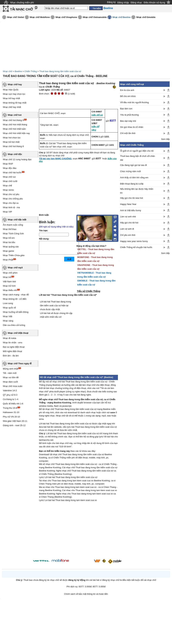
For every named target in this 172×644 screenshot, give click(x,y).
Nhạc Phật (8, 260)
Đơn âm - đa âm (11, 356)
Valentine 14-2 (10, 391)
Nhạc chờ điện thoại (18, 333)
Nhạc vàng (8, 321)
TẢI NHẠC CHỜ (21, 9)
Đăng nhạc (136, 3)
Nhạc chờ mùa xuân (13, 386)
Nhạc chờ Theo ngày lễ (20, 364)
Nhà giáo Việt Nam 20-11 (15, 421)
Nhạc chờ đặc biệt (17, 220)
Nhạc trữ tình (9, 286)
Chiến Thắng (31, 71)
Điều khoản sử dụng (154, 3)
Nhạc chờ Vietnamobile (95, 17)
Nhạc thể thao (10, 229)
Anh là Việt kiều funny (131, 210)
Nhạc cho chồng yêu (13, 199)
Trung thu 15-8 (10, 408)
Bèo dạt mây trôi (128, 121)
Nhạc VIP (7, 212)
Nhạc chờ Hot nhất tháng (15, 125)
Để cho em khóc (128, 96)
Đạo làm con (126, 109)
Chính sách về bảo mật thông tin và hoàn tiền (86, 594)
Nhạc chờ (7, 71)
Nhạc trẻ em (9, 238)
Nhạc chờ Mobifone (40, 17)
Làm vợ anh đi (127, 229)
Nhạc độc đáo (10, 168)
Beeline (18, 71)
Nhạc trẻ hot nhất (11, 142)
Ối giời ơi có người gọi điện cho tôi (137, 151)
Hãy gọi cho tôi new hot (132, 198)
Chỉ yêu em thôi (128, 235)
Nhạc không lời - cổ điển (15, 299)
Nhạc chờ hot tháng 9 (13, 120)
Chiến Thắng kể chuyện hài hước (136, 247)
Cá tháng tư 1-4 (10, 399)
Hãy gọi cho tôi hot (129, 223)
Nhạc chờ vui (9, 177)
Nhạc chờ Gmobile (146, 17)
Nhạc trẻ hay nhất (11, 98)
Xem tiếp (165, 139)
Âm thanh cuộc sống (13, 225)
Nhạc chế (7, 186)
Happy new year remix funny (134, 241)
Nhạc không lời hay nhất (15, 103)
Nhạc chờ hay (15, 84)
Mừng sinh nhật (10, 369)
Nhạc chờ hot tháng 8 (13, 146)
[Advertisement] (78, 531)
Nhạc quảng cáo (11, 247)
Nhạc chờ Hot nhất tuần (14, 129)
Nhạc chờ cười (10, 181)
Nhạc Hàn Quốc (11, 90)
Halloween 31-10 (11, 412)
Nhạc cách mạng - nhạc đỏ (16, 295)
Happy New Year (128, 204)
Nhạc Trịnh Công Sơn (13, 234)
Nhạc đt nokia (9, 338)
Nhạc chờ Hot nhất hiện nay (16, 133)
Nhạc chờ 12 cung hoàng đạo (17, 159)
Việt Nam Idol (9, 281)
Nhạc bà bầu (9, 242)
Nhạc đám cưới (10, 382)
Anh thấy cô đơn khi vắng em (134, 178)
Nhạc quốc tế (9, 308)
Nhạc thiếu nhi (10, 290)
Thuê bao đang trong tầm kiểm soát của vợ (60, 71)
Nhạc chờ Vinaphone (66, 17)
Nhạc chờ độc (15, 154)
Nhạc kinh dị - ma (11, 207)
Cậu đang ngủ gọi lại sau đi (133, 165)
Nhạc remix (8, 190)
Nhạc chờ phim (10, 273)
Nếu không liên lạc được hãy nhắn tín (137, 191)
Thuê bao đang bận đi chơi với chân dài (137, 158)
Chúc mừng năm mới (130, 171)
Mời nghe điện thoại (12, 351)
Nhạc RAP (8, 164)
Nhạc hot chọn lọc (12, 138)
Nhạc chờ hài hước (12, 172)
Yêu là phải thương (129, 115)
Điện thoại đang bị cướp (132, 184)
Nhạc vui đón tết (11, 377)
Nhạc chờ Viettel (16, 17)
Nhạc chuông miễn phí (22, 3)
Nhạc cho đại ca (11, 203)
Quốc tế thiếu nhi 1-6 (13, 404)
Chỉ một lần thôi (128, 133)
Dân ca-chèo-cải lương (14, 325)
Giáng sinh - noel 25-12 (14, 425)
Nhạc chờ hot (15, 115)
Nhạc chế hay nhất (12, 107)
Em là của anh (127, 90)
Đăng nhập (123, 3)
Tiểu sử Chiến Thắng (89, 291)
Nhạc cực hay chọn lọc (14, 94)
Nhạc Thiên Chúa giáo (14, 255)
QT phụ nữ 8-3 (10, 395)
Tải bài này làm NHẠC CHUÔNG (55, 159)
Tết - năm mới (10, 373)
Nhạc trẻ (7, 277)
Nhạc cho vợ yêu (11, 194)
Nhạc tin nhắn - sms (13, 343)
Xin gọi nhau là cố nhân (132, 127)
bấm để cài (97, 115)
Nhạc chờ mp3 (15, 268)
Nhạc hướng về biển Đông (16, 312)
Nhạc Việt (8, 316)
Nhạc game (8, 251)
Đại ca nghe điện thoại (14, 347)
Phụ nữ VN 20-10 (11, 417)
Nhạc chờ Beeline (121, 17)
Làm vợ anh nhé (128, 217)
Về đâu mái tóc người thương (134, 102)
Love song (8, 303)
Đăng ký (111, 2)
